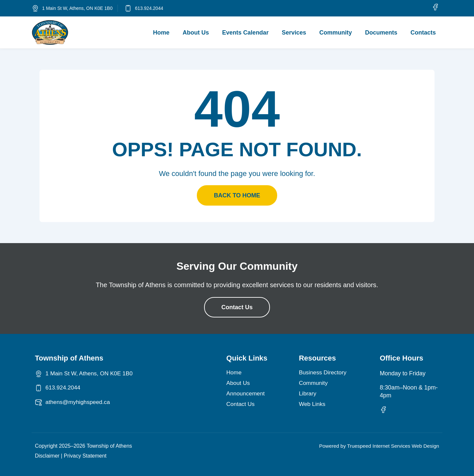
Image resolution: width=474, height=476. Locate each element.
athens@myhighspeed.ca (79, 402)
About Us (196, 33)
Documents (381, 33)
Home (161, 33)
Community (336, 33)
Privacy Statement (85, 456)
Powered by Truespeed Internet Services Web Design (377, 446)
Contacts (423, 33)
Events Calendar (245, 33)
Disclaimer (47, 456)
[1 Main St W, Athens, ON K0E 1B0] (35, 8)
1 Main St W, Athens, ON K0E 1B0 (77, 8)
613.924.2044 (149, 8)
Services (294, 33)
